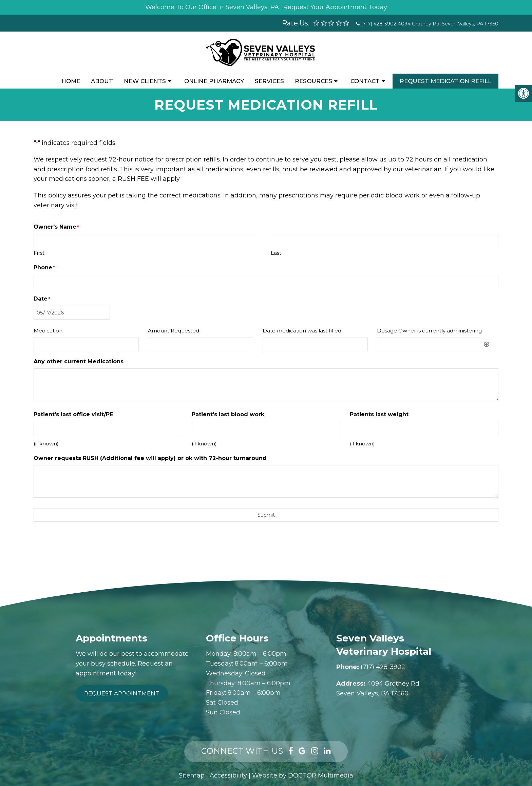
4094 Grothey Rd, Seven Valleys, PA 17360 (448, 24)
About (102, 81)
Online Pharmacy (214, 81)
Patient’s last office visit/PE (73, 414)
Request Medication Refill (445, 81)
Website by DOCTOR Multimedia (303, 775)
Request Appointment (122, 693)
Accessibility (228, 775)
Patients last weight (379, 414)
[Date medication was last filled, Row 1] (315, 344)
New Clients (145, 81)
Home (71, 81)
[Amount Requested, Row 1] (201, 344)
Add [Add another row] (487, 344)
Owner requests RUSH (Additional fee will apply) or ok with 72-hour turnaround (150, 458)
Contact (365, 81)
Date (42, 299)
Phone (44, 268)
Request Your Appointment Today (335, 7)
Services (269, 81)
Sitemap (192, 775)
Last (276, 253)
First (39, 253)
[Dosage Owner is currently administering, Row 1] (430, 344)
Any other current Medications (79, 361)
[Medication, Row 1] (86, 344)
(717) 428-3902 (379, 24)
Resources (313, 81)
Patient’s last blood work (228, 414)
